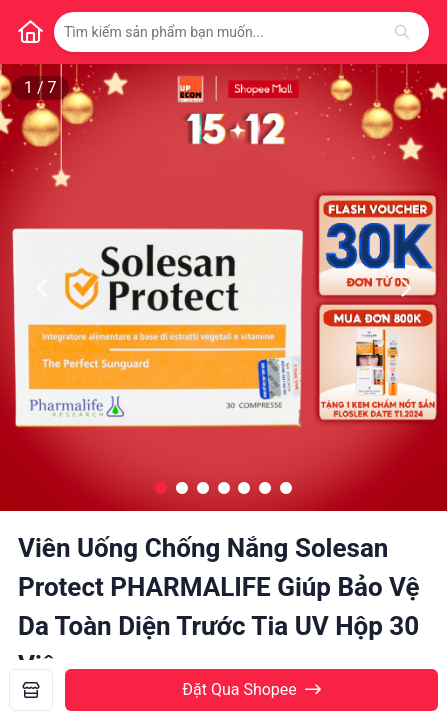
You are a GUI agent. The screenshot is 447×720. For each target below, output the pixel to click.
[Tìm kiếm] (402, 32)
